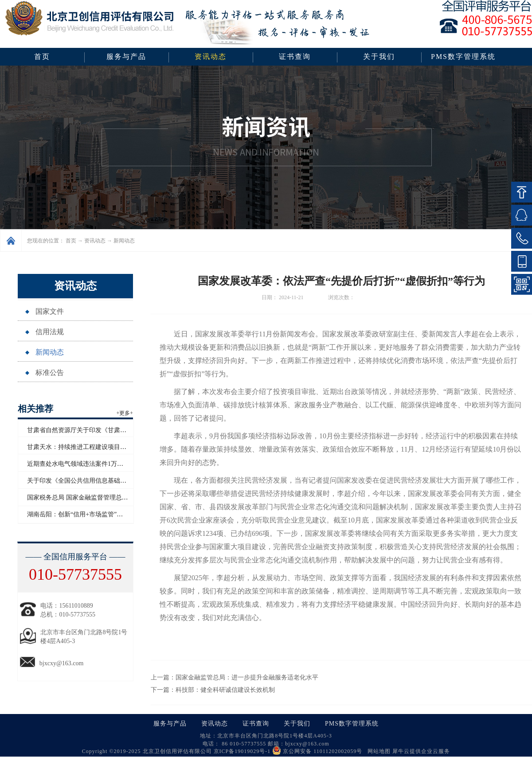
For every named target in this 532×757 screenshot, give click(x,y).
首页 (42, 57)
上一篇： (235, 677)
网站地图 (377, 751)
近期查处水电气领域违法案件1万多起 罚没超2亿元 (96, 464)
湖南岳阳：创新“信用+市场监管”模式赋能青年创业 (97, 514)
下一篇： (213, 690)
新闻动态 (124, 241)
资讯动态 (95, 241)
